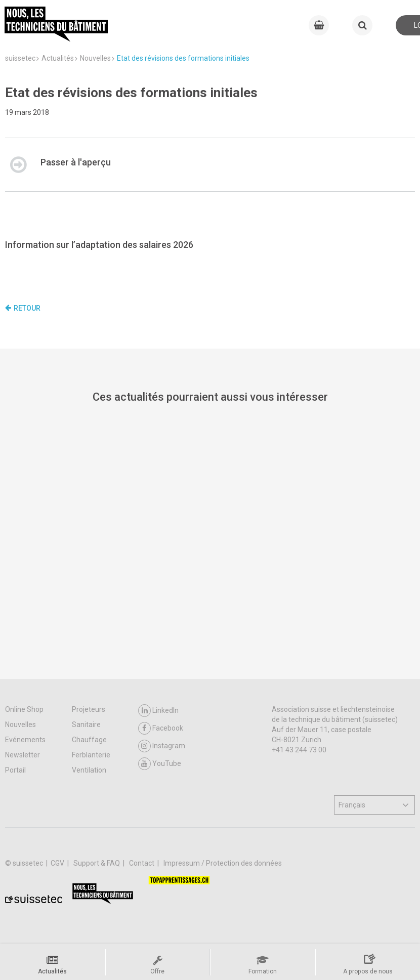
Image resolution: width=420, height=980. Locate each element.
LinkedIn (158, 711)
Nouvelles (20, 725)
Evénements (25, 740)
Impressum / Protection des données (223, 863)
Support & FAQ (97, 863)
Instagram (162, 746)
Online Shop (24, 709)
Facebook (161, 728)
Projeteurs (89, 709)
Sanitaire (86, 725)
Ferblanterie (91, 755)
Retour (23, 308)
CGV (58, 863)
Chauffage (89, 740)
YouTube (160, 764)
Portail (15, 770)
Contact (142, 863)
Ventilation (89, 770)
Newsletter (23, 755)
